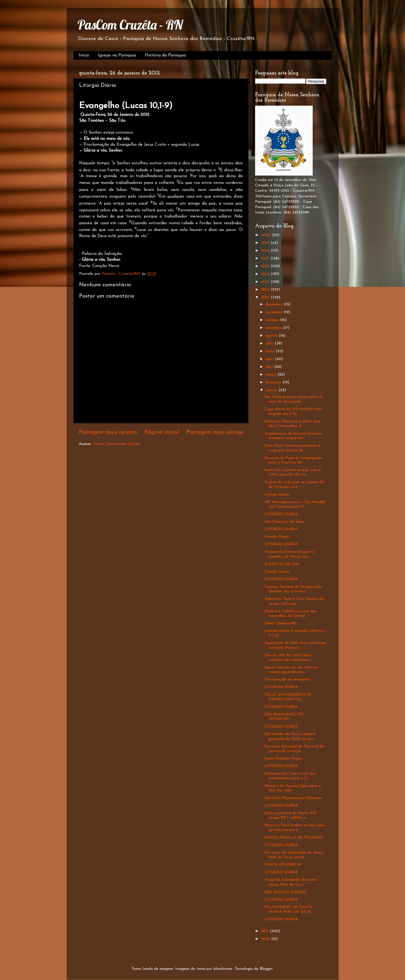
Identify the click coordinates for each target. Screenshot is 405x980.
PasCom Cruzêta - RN (130, 25)
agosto (272, 336)
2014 (266, 282)
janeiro (272, 390)
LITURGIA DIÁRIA (281, 514)
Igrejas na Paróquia (117, 55)
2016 (266, 266)
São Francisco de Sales (284, 522)
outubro (273, 320)
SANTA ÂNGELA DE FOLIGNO (294, 838)
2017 (266, 259)
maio (270, 359)
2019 (266, 243)
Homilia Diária (277, 537)
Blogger (266, 969)
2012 (266, 297)
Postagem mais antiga (215, 432)
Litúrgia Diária (277, 495)
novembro (275, 312)
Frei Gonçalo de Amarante (287, 680)
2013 (266, 290)
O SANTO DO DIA (282, 564)
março (272, 375)
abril (270, 367)
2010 (266, 939)
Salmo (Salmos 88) (281, 623)
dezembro (275, 304)
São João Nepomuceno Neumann (293, 798)
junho (271, 351)
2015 (266, 274)
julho (270, 343)
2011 (265, 931)
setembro (274, 328)
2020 (267, 235)
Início (84, 55)
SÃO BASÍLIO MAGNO (286, 892)
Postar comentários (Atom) (117, 444)
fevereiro (274, 382)
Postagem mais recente (108, 432)
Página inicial (162, 432)
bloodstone (223, 969)
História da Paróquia (165, 55)
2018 (266, 251)
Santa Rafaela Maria (283, 759)
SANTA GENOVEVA (283, 865)
